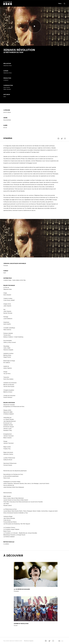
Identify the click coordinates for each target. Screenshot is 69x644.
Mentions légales (29, 641)
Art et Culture (7, 112)
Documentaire (7, 120)
